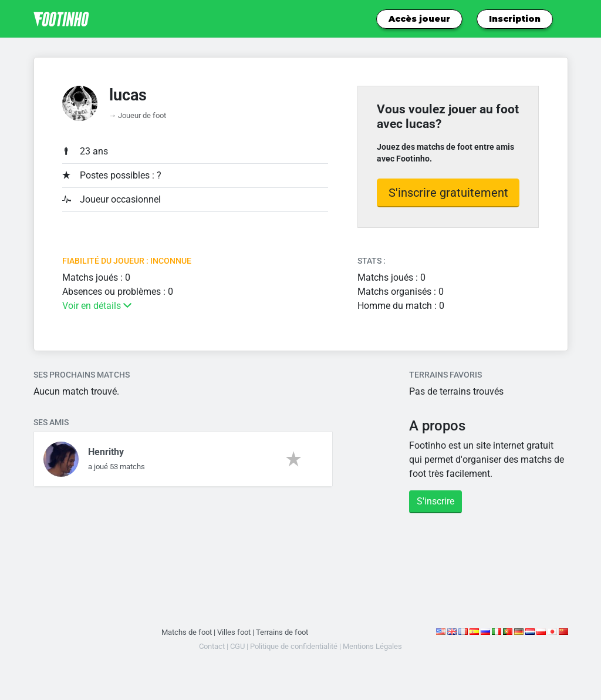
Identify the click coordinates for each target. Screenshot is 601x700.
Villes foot (234, 632)
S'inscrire (435, 501)
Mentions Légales (372, 646)
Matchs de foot (187, 632)
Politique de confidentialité (294, 646)
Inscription (515, 19)
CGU (237, 646)
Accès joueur (419, 19)
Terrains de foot (282, 632)
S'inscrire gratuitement (448, 193)
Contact (212, 646)
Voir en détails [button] (97, 306)
